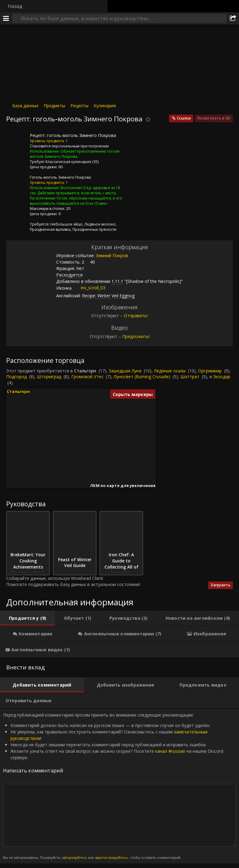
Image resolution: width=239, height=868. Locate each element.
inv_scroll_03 (88, 288)
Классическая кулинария (68, 162)
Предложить (135, 336)
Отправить (135, 316)
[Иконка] (17, 140)
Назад (15, 6)
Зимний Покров (112, 255)
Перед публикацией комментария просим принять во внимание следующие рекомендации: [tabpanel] (119, 786)
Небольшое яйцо (67, 224)
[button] (58, 458)
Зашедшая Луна (125, 371)
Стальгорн (85, 371)
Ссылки (184, 118)
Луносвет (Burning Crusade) (142, 377)
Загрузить (220, 585)
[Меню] (6, 18)
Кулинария (105, 106)
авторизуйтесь (74, 857)
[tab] (27, 618)
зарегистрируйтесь (111, 857)
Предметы (54, 106)
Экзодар (222, 377)
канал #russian (170, 751)
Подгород (16, 377)
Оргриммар (210, 371)
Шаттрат (190, 377)
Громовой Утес (87, 377)
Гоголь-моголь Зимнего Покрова (60, 177)
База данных (25, 106)
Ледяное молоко (100, 224)
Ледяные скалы (170, 371)
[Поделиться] (233, 18)
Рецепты (79, 106)
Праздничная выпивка (50, 229)
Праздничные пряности (94, 229)
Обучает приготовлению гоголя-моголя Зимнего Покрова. (75, 154)
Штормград (49, 377)
